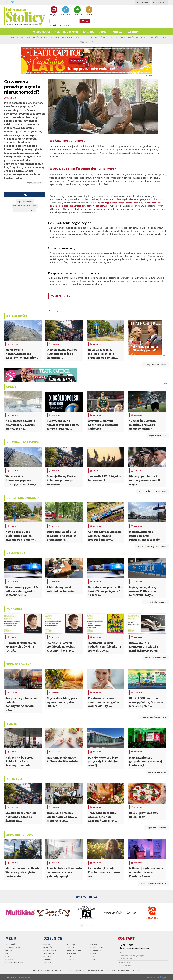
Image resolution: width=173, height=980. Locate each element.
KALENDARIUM (66, 11)
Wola (82, 42)
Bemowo (10, 38)
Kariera (116, 32)
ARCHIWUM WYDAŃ (54, 11)
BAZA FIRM (89, 11)
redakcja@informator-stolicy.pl (136, 949)
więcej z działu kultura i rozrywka (153, 491)
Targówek (114, 38)
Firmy (60, 25)
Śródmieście (104, 38)
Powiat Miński (54, 38)
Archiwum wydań (66, 32)
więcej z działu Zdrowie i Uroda (153, 883)
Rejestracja (160, 2)
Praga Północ (67, 38)
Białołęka (19, 38)
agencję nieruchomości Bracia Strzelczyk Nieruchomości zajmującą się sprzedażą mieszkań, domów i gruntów (105, 204)
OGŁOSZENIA (77, 11)
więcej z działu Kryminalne (155, 602)
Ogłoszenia (67, 25)
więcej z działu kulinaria (157, 828)
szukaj (85, 21)
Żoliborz (90, 42)
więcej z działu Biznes (157, 772)
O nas (102, 32)
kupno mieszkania (25, 202)
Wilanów (155, 38)
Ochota (44, 38)
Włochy (163, 38)
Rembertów (93, 38)
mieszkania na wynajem (25, 210)
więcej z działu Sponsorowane (154, 717)
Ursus (123, 38)
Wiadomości (42, 32)
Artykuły (53, 25)
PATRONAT (133, 32)
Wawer (139, 38)
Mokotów (36, 38)
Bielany (27, 38)
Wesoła (147, 38)
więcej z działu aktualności (155, 365)
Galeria (88, 32)
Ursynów (131, 38)
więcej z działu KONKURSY (155, 657)
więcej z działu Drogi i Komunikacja (152, 547)
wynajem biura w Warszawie (25, 206)
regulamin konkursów (16, 963)
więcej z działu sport (158, 436)
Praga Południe (80, 38)
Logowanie (143, 2)
